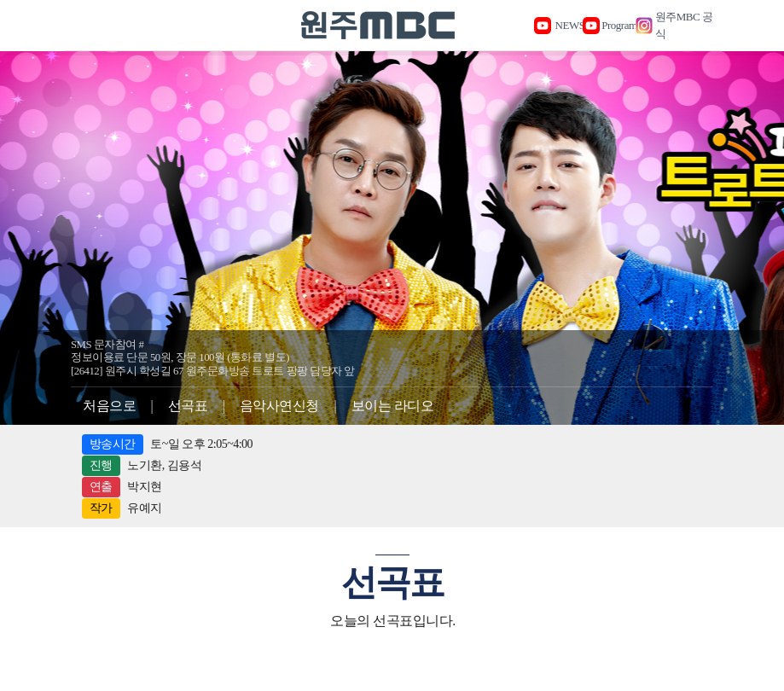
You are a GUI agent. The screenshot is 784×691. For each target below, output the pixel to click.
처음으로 (109, 406)
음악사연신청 (279, 406)
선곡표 (188, 406)
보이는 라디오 (393, 406)
